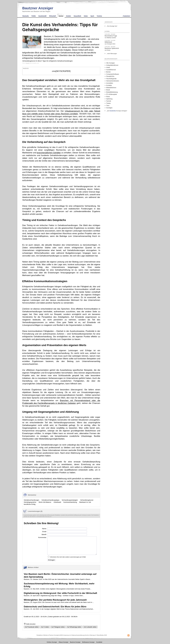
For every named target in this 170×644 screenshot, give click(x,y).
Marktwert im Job (85, 502)
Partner (51, 635)
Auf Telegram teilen (58, 627)
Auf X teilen (45, 627)
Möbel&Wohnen (111, 88)
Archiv (87, 635)
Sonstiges (109, 108)
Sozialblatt (99, 642)
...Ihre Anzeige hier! (112, 26)
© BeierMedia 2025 (101, 635)
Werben (46, 635)
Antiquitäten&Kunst (112, 65)
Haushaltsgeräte (111, 79)
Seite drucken (30, 624)
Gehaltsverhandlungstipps (50, 500)
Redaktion (40, 635)
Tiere (108, 106)
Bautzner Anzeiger (38, 8)
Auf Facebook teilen (32, 627)
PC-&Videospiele (112, 94)
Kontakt (57, 635)
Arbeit (108, 67)
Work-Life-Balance (45, 502)
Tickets (108, 103)
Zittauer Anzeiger (63, 642)
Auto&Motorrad (111, 70)
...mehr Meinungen (112, 54)
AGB (61, 635)
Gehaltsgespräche (30, 502)
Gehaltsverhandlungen (32, 500)
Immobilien (110, 83)
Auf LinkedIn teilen (90, 627)
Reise (108, 97)
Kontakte (109, 85)
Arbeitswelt (57, 502)
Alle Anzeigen (111, 63)
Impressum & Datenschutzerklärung (74, 635)
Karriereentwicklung (70, 502)
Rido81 (28, 63)
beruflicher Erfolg (30, 504)
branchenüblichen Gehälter (49, 153)
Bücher (108, 72)
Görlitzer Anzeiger (52, 642)
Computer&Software (113, 74)
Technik (109, 101)
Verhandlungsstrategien (70, 500)
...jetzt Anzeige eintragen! (117, 111)
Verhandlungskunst (87, 500)
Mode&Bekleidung (112, 92)
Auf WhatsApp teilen (74, 627)
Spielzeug (109, 99)
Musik (108, 90)
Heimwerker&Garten (113, 81)
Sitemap (92, 635)
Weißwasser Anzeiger (88, 642)
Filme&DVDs (110, 76)
